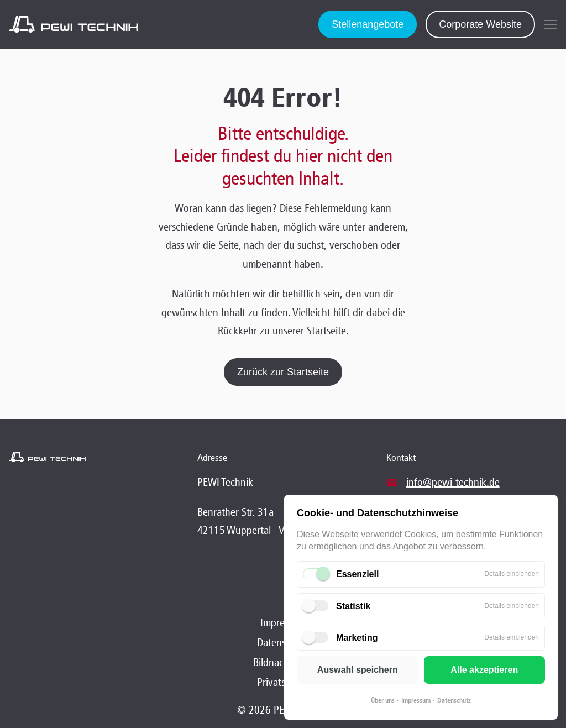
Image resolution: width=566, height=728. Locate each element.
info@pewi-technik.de (453, 482)
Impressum (416, 700)
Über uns (383, 700)
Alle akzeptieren (484, 670)
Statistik (353, 606)
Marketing (357, 638)
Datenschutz (454, 700)
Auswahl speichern (358, 670)
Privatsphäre (283, 682)
